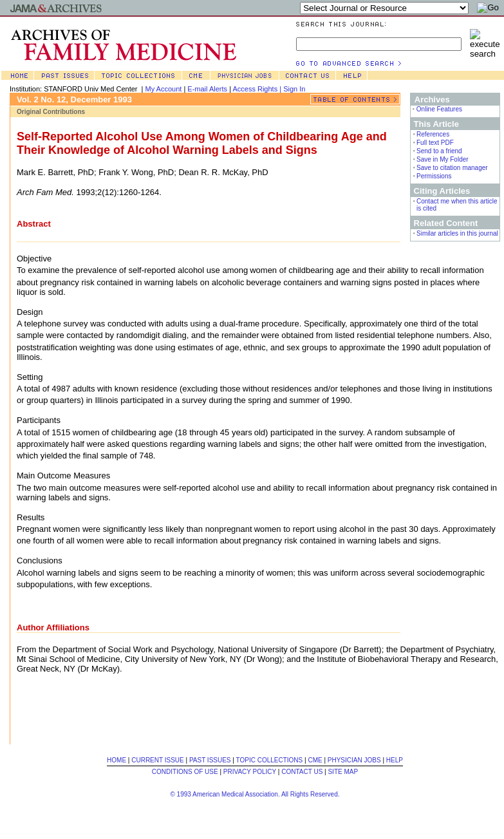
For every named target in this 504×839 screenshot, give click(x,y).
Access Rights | (258, 89)
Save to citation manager (452, 168)
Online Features (439, 109)
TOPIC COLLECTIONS (270, 760)
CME (315, 760)
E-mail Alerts (207, 89)
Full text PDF (435, 143)
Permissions (434, 176)
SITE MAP (343, 772)
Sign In (294, 89)
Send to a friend (439, 151)
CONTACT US (302, 772)
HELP (395, 760)
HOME (117, 760)
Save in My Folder (443, 159)
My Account (164, 89)
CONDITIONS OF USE (185, 772)
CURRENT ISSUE (158, 760)
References (433, 134)
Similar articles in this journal (457, 233)
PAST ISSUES (210, 760)
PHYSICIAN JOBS (354, 760)
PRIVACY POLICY (250, 772)
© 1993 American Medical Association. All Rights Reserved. (255, 794)
